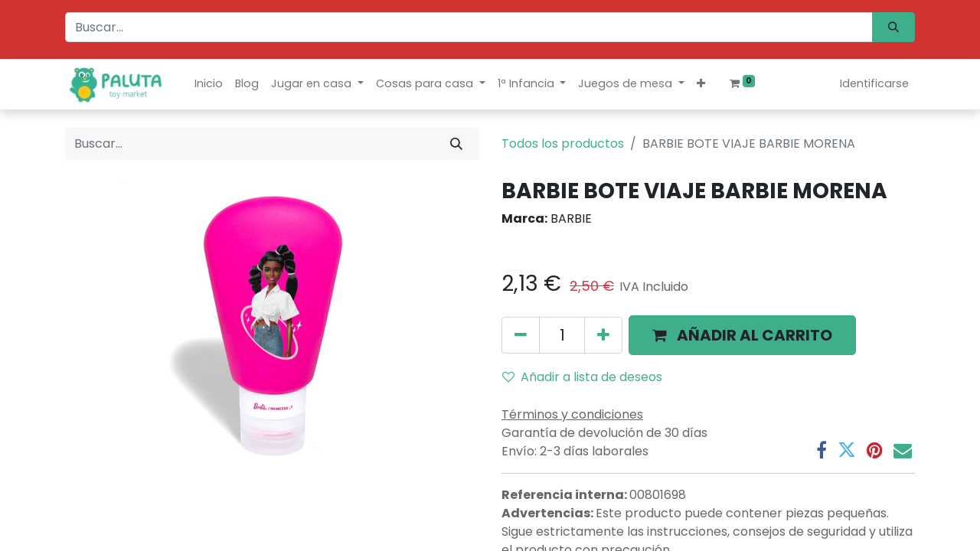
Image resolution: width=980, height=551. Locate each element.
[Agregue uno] (603, 335)
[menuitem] (209, 84)
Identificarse (874, 83)
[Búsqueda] (893, 27)
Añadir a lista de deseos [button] (582, 377)
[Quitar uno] (521, 335)
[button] (701, 84)
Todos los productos (563, 143)
